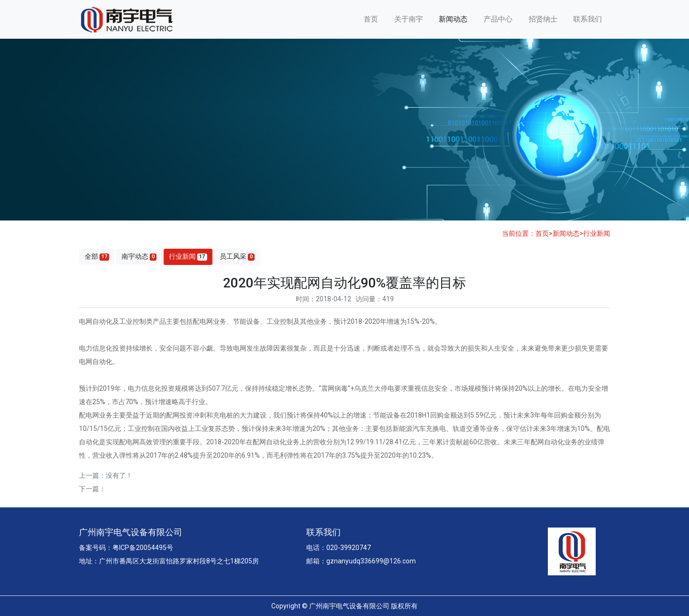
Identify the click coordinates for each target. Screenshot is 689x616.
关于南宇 (409, 19)
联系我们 (588, 19)
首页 (371, 19)
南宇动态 (139, 257)
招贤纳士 (543, 19)
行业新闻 (597, 233)
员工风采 (237, 257)
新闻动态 (453, 19)
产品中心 (498, 19)
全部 (97, 257)
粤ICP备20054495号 (143, 548)
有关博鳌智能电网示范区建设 (149, 489)
